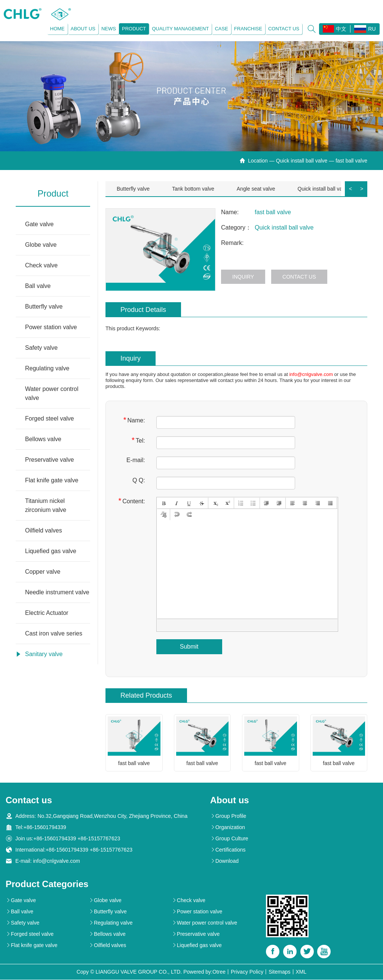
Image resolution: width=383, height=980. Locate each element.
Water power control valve (52, 393)
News (108, 29)
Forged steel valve (50, 418)
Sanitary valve (44, 654)
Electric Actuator (47, 613)
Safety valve (41, 348)
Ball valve (38, 286)
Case (221, 29)
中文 (335, 29)
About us (83, 29)
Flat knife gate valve (52, 480)
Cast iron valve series (54, 633)
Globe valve (41, 245)
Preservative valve (50, 460)
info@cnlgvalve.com (311, 374)
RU (365, 29)
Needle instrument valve (57, 592)
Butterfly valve (44, 307)
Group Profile (228, 816)
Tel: (138, 440)
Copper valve (43, 572)
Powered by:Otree (204, 972)
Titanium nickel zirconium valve (46, 505)
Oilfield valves (44, 530)
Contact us (283, 29)
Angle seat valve (256, 189)
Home (57, 29)
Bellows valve (43, 439)
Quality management (180, 29)
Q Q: (139, 480)
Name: (134, 420)
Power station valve (51, 327)
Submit (189, 647)
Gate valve (39, 224)
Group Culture (229, 839)
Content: (131, 501)
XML (301, 972)
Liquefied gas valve (51, 551)
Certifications (228, 850)
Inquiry (243, 277)
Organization (228, 828)
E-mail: (136, 460)
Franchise (248, 29)
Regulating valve (47, 368)
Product (134, 29)
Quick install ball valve (302, 161)
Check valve (41, 265)
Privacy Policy (247, 972)
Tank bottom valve (193, 189)
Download (224, 861)
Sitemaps (279, 972)
